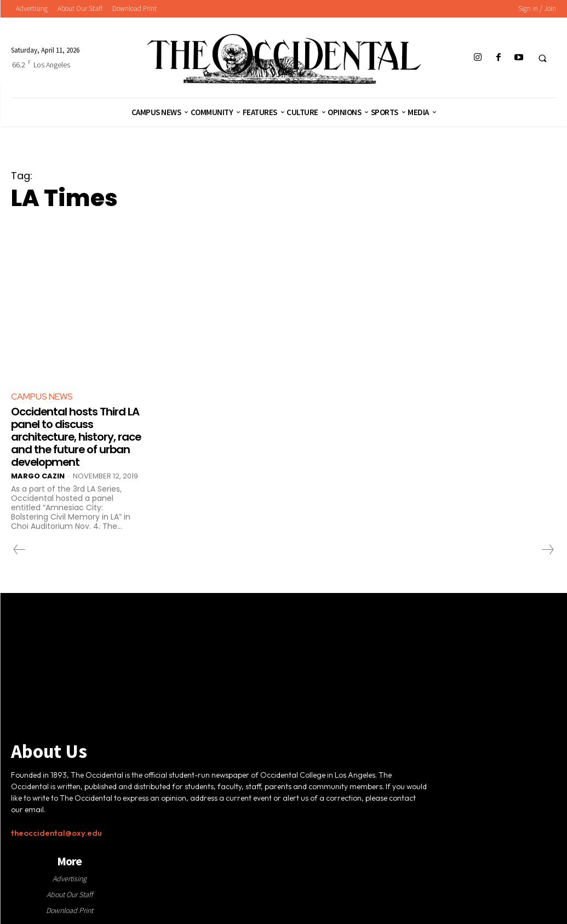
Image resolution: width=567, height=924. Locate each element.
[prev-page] (19, 547)
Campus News (42, 397)
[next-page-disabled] (547, 547)
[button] (542, 58)
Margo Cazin (38, 474)
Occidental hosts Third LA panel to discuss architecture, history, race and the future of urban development (75, 436)
